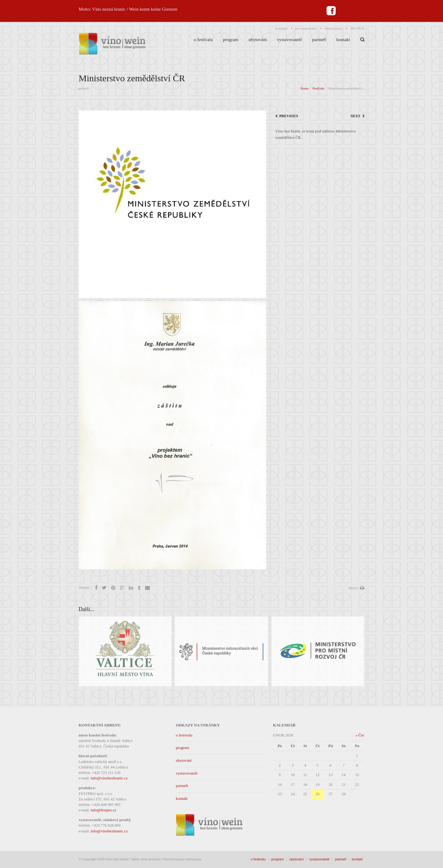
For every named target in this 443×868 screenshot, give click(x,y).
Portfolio (318, 88)
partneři (182, 786)
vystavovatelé (187, 773)
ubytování (184, 760)
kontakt (182, 798)
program (182, 748)
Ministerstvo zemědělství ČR (132, 78)
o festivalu (184, 735)
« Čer (360, 735)
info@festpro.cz (104, 810)
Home (305, 88)
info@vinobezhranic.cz (109, 778)
